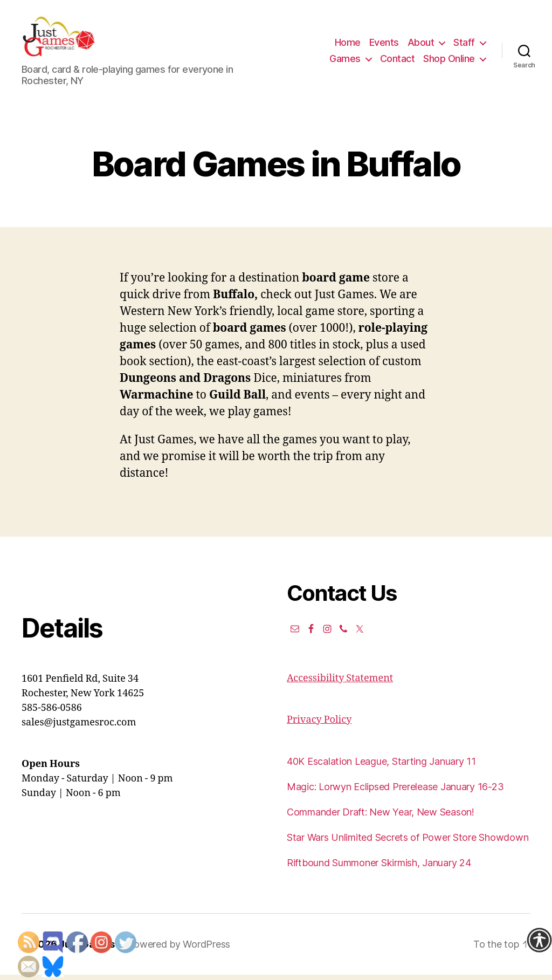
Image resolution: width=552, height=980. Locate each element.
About (421, 45)
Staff (464, 45)
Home (348, 45)
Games (345, 61)
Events (384, 45)
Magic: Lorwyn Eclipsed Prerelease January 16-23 (395, 792)
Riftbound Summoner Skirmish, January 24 (379, 868)
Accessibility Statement (340, 684)
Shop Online (449, 61)
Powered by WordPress (179, 950)
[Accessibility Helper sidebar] (539, 940)
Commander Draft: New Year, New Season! (381, 817)
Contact (398, 61)
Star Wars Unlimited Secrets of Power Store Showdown (408, 843)
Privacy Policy (319, 725)
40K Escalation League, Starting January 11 (381, 767)
